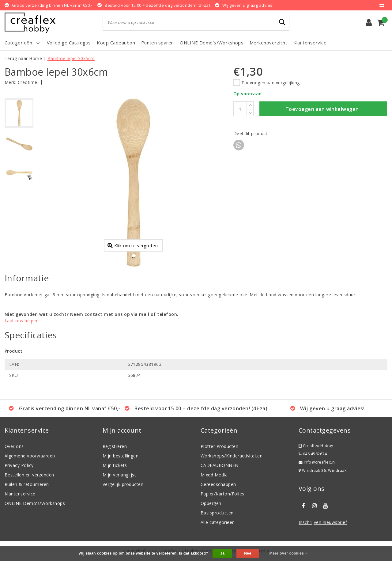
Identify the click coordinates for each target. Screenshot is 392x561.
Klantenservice (20, 494)
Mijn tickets (115, 465)
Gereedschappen (218, 484)
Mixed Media (214, 475)
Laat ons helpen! (22, 321)
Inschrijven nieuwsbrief (323, 522)
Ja (222, 553)
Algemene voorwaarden (30, 456)
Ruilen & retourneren (27, 484)
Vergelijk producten (123, 484)
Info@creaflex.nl (317, 462)
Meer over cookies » (288, 553)
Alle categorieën (218, 522)
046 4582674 (313, 454)
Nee (248, 553)
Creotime (28, 82)
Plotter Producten (219, 446)
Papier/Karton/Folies (222, 494)
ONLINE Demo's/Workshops (35, 503)
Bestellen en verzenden (29, 475)
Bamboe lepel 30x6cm (71, 58)
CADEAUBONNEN (220, 465)
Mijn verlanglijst (119, 475)
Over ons (14, 446)
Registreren (115, 446)
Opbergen (211, 503)
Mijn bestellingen (121, 456)
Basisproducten (217, 513)
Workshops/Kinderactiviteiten (232, 456)
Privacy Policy (19, 465)
